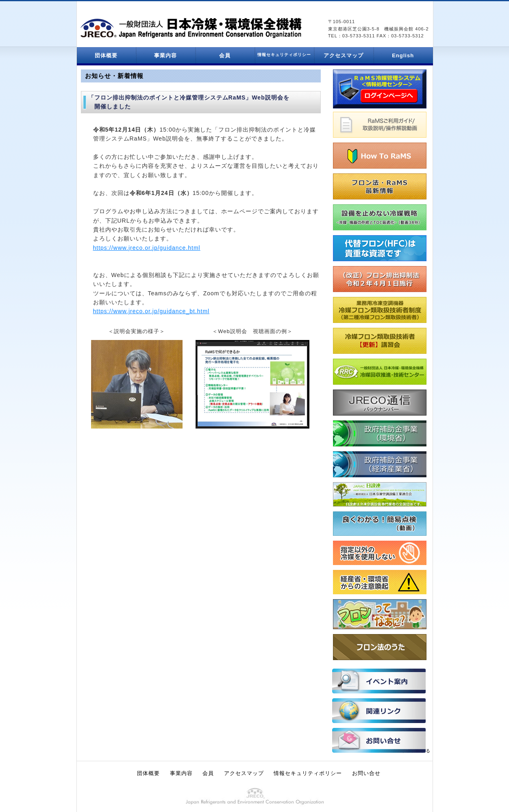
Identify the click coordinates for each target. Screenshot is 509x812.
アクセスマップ (344, 55)
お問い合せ (366, 773)
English (403, 55)
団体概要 (106, 55)
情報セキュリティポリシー (308, 773)
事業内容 (165, 55)
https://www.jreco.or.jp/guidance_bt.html (151, 311)
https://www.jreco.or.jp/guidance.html (147, 248)
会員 (225, 55)
